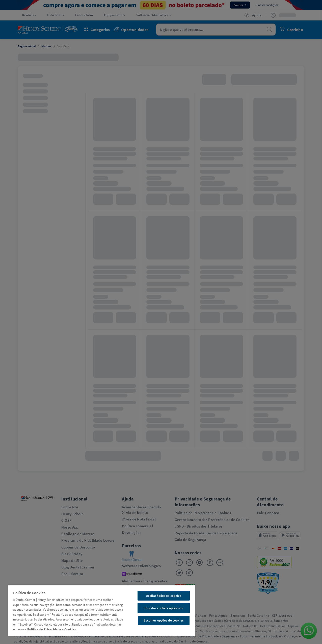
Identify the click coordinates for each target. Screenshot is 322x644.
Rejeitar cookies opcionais (164, 608)
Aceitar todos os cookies (164, 596)
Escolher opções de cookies (164, 620)
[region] (101, 610)
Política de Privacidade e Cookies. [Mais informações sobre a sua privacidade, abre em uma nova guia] (52, 629)
